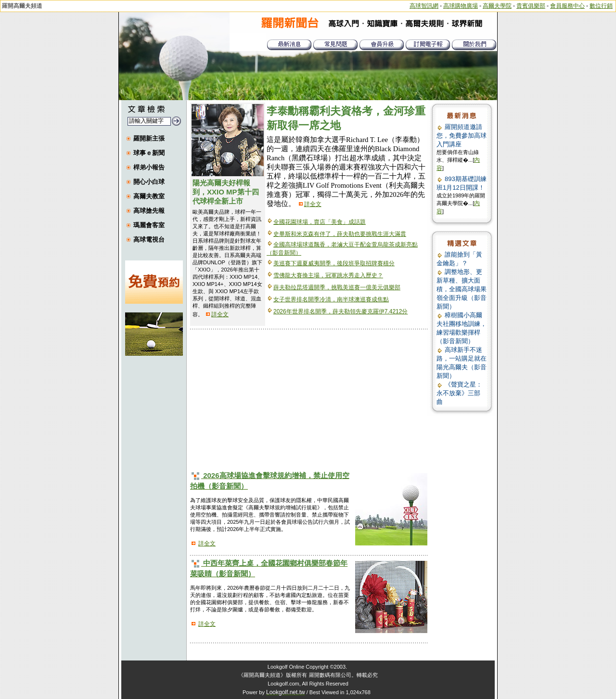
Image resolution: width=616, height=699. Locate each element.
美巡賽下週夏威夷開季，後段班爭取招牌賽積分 (334, 263)
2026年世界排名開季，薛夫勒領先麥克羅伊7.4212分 (340, 311)
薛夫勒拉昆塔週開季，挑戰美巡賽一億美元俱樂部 (337, 287)
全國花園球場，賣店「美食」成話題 (320, 222)
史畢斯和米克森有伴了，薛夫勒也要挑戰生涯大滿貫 (340, 234)
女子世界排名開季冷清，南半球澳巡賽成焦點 (331, 299)
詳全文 (220, 314)
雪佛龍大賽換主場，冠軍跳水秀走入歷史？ (328, 275)
